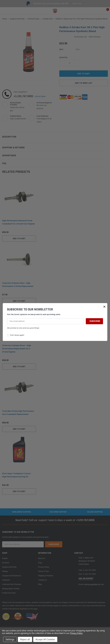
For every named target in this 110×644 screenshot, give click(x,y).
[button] (104, 307)
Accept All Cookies (45, 639)
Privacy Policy (76, 633)
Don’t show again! (17, 335)
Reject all (25, 639)
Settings (10, 639)
